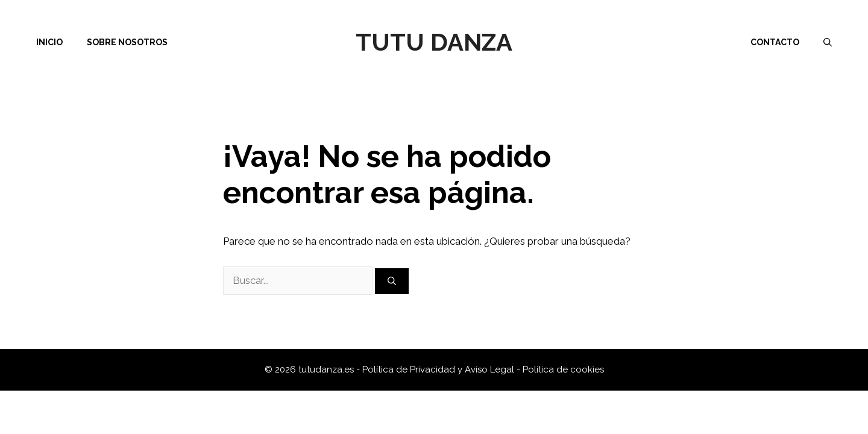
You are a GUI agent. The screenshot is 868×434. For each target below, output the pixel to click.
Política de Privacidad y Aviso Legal (439, 370)
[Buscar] (392, 281)
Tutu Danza (434, 42)
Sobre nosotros (127, 42)
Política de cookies (563, 370)
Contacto (775, 42)
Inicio (49, 42)
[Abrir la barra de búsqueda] (828, 42)
